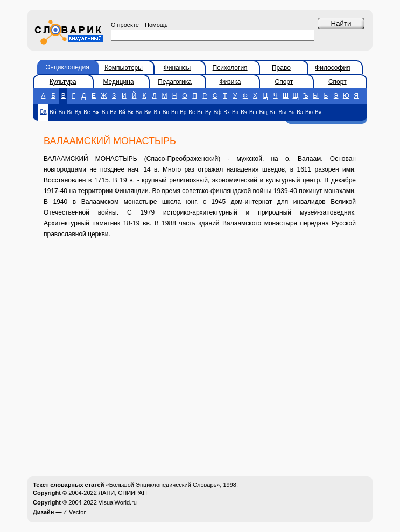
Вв (61, 112)
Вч (244, 112)
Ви (113, 112)
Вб (53, 112)
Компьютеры (124, 68)
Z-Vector (75, 512)
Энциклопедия (68, 67)
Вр (183, 112)
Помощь (156, 25)
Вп (174, 112)
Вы (282, 112)
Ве (87, 112)
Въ (273, 112)
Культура (63, 82)
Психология (230, 68)
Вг (69, 112)
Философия (333, 68)
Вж (96, 112)
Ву (208, 112)
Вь (291, 112)
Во (166, 112)
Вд (78, 112)
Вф (217, 112)
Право (281, 68)
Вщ (264, 112)
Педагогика (175, 82)
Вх (227, 112)
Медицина (118, 82)
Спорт (284, 82)
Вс (192, 112)
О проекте (125, 25)
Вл (139, 112)
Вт (200, 112)
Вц (235, 112)
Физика (230, 82)
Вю (309, 112)
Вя (318, 112)
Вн (157, 112)
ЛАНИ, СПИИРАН (123, 493)
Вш (253, 112)
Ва (43, 112)
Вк (131, 112)
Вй (122, 112)
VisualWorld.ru (118, 502)
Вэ (300, 112)
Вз (105, 112)
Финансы (177, 68)
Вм (148, 112)
